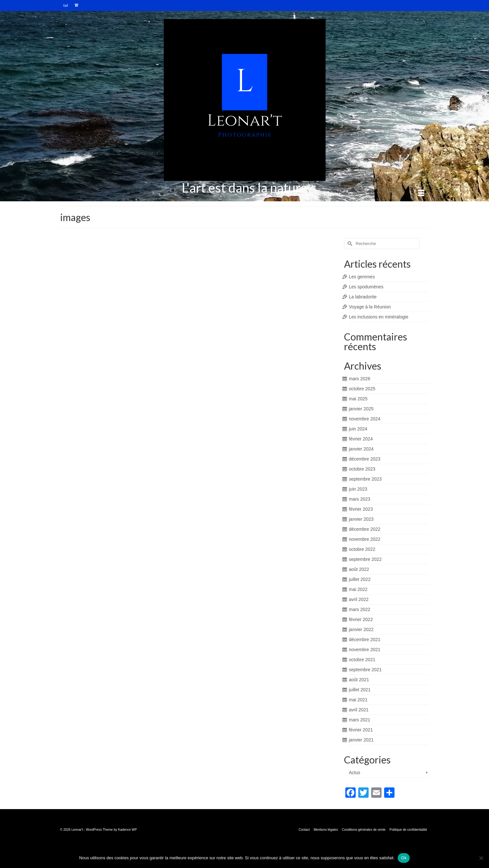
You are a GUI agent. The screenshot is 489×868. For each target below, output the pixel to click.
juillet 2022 (360, 579)
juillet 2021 (360, 690)
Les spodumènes (366, 287)
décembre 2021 (365, 640)
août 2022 (359, 569)
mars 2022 (360, 609)
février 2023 (361, 509)
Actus (355, 773)
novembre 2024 (365, 419)
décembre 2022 (365, 529)
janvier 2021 (361, 740)
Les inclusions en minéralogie (379, 317)
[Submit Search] (349, 244)
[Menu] (374, 193)
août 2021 (359, 680)
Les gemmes (362, 277)
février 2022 (361, 619)
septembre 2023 (365, 479)
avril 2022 (359, 599)
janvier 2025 (361, 409)
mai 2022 (358, 589)
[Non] (481, 858)
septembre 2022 (365, 559)
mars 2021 (360, 720)
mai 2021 (358, 700)
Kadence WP (128, 830)
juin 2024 (358, 429)
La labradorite (363, 297)
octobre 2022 (362, 549)
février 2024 (361, 439)
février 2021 (361, 730)
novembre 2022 (365, 539)
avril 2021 (359, 710)
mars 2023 (360, 499)
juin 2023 (358, 489)
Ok (404, 858)
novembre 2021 (365, 650)
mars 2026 (360, 379)
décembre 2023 (365, 459)
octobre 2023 (362, 469)
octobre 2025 (362, 389)
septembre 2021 (365, 670)
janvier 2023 (361, 519)
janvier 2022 (361, 629)
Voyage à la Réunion (370, 307)
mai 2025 (358, 399)
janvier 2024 (361, 449)
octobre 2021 (362, 660)
